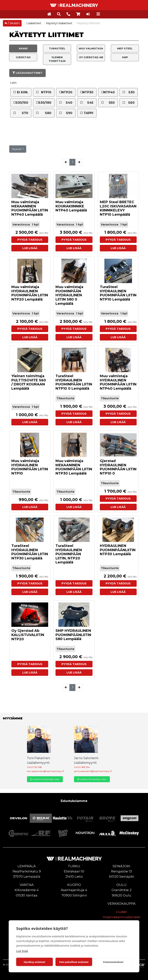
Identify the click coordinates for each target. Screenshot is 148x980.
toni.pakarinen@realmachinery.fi (45, 771)
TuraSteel (57, 48)
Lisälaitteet (34, 23)
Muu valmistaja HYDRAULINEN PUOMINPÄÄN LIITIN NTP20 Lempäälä (30, 293)
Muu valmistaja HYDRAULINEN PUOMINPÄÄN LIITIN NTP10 (30, 467)
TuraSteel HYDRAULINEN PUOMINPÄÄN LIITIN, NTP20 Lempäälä (69, 554)
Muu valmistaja (91, 48)
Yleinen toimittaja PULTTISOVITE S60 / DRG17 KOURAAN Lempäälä (29, 382)
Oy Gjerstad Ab (91, 57)
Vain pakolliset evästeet (74, 962)
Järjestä (17, 149)
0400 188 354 (82, 767)
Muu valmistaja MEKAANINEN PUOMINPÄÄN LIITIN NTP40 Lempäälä (30, 208)
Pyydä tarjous (30, 240)
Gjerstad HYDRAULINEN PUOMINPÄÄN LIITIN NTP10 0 (118, 467)
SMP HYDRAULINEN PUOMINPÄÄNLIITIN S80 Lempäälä (73, 635)
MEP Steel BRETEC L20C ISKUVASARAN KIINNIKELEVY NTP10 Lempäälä (118, 208)
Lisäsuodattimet (27, 73)
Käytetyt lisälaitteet (60, 23)
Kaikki (23, 48)
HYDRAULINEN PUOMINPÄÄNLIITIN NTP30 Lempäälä (118, 550)
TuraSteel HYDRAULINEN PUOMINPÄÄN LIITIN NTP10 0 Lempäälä (74, 382)
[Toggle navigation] (98, 14)
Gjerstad (23, 57)
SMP (125, 57)
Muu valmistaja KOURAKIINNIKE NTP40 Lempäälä (71, 206)
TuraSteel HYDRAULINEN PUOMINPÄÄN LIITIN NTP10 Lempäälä (118, 293)
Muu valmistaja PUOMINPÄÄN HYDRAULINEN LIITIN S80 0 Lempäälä (69, 295)
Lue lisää (22, 951)
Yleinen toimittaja (57, 59)
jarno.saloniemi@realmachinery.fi (93, 771)
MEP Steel (125, 48)
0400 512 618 (34, 767)
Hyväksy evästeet (34, 962)
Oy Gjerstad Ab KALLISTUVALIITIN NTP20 (28, 635)
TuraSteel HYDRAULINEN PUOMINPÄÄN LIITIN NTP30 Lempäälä (30, 552)
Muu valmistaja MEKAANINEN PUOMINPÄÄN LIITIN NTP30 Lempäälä (74, 467)
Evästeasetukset (113, 962)
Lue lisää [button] (30, 248)
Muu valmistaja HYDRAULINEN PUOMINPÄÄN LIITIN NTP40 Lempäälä (118, 382)
